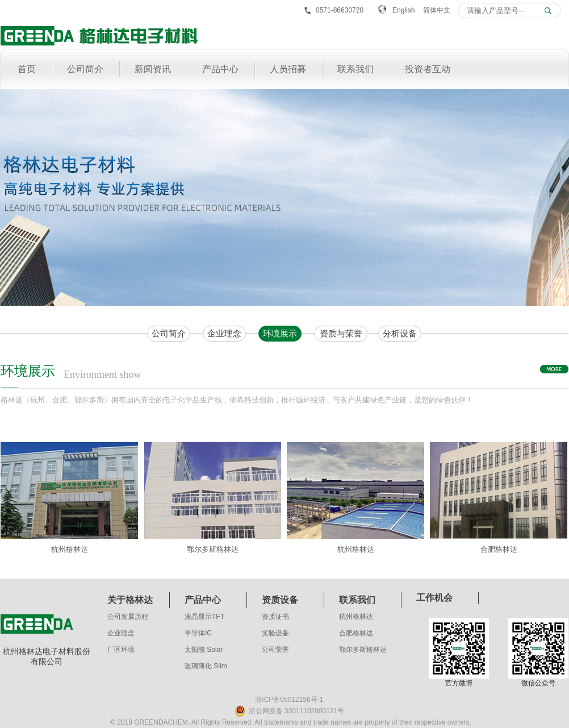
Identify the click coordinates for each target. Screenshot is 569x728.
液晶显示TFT (204, 617)
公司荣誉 (275, 650)
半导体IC (198, 633)
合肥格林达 (356, 633)
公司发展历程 (128, 617)
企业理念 (224, 333)
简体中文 (437, 10)
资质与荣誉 (341, 333)
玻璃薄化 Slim (206, 666)
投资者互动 (428, 69)
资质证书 (275, 617)
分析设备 (400, 333)
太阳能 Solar (204, 650)
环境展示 (280, 333)
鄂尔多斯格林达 (363, 650)
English (403, 10)
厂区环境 (121, 650)
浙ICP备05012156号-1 (289, 700)
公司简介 (169, 333)
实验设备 (275, 633)
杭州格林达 (356, 617)
